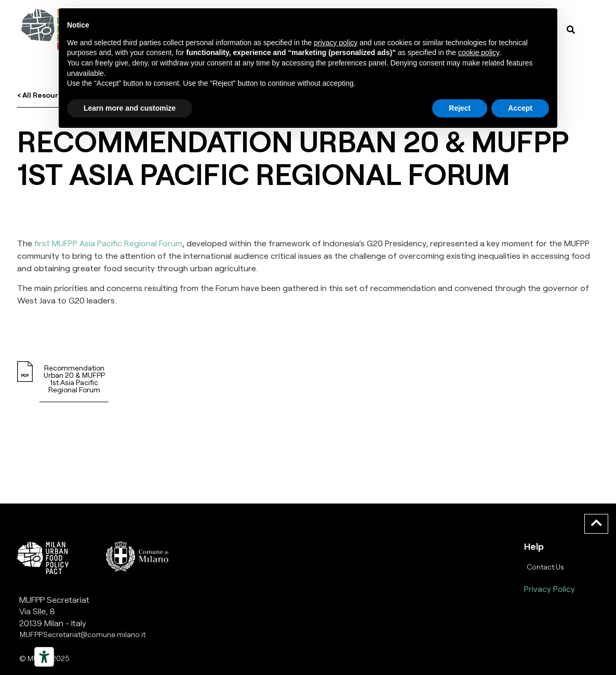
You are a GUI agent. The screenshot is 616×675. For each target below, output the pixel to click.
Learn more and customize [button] (130, 108)
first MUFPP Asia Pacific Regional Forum (108, 243)
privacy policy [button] (336, 43)
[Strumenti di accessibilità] (44, 657)
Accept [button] (520, 108)
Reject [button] (460, 108)
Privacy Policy (550, 588)
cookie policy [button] (479, 52)
